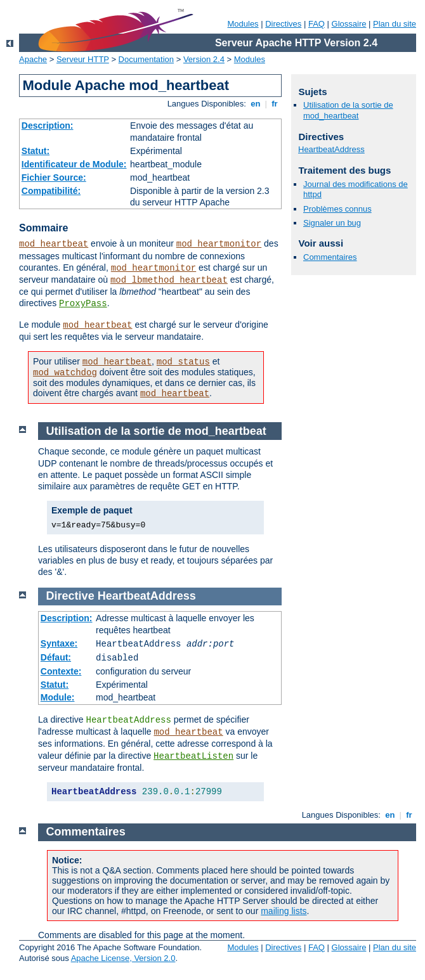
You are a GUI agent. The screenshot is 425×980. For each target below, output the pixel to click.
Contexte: (61, 671)
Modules (243, 24)
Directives (283, 24)
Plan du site (395, 24)
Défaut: (56, 657)
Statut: (36, 151)
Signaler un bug (332, 223)
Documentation (146, 59)
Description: (48, 126)
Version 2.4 (204, 59)
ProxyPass (83, 304)
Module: (58, 697)
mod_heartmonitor (219, 244)
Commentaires (330, 257)
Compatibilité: (51, 191)
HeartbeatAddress (331, 149)
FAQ (317, 24)
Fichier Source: (54, 177)
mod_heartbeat (54, 244)
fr (275, 104)
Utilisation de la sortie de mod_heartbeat (348, 110)
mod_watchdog (65, 373)
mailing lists (284, 911)
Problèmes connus (337, 209)
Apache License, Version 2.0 (123, 958)
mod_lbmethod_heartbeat (169, 280)
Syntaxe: (59, 643)
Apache (33, 59)
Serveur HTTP (83, 59)
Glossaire (349, 24)
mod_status (183, 362)
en (256, 104)
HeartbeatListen (193, 756)
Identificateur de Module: (74, 164)
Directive (70, 596)
